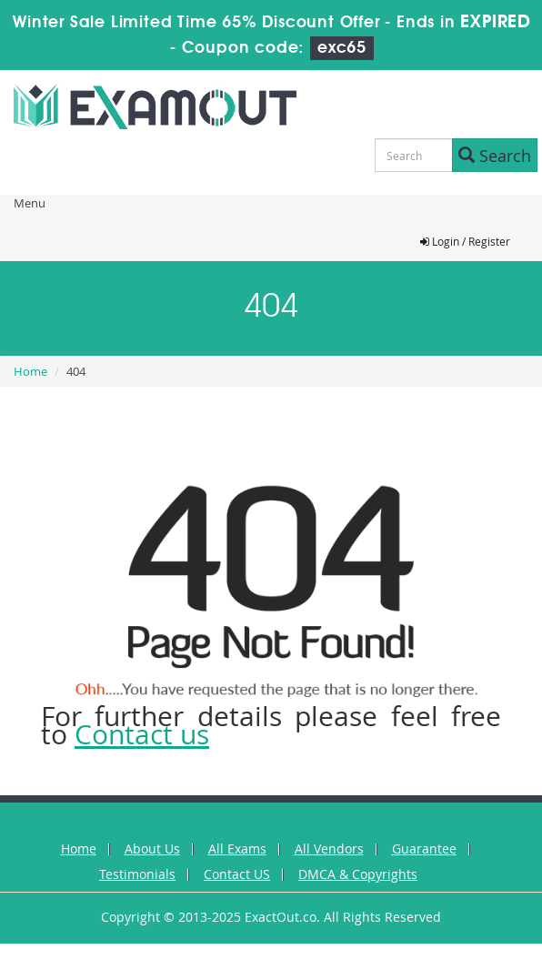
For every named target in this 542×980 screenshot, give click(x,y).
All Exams (237, 849)
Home (30, 371)
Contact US (237, 874)
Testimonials (137, 874)
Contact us (142, 734)
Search (495, 156)
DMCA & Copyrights (358, 874)
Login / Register (465, 241)
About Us (152, 849)
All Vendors (329, 849)
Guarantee (424, 849)
